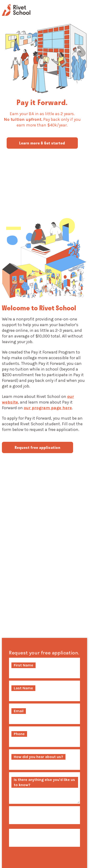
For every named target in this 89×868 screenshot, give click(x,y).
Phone (19, 734)
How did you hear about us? (38, 757)
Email (19, 711)
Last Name (23, 688)
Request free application (38, 447)
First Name (23, 665)
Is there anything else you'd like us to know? (44, 782)
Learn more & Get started (42, 143)
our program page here (48, 408)
